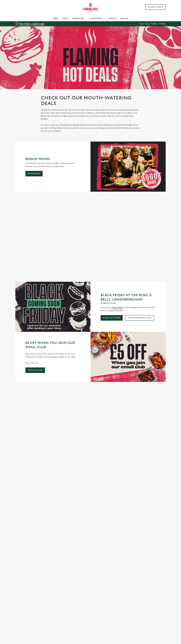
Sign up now (35, 370)
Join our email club (140, 318)
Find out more (112, 318)
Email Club (117, 307)
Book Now (34, 174)
